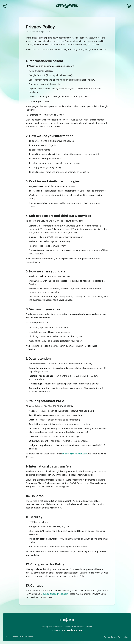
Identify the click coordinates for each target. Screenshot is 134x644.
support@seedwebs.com (75, 453)
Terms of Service (110, 637)
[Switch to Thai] (5, 6)
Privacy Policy (123, 637)
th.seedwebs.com (73, 630)
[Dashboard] (129, 6)
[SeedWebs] (67, 6)
